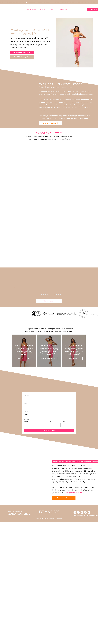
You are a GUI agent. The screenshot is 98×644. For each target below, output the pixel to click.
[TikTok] (89, 512)
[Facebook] (82, 512)
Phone (26, 411)
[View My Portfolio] (49, 301)
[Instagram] (78, 512)
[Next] (83, 288)
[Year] (68, 425)
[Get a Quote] (74, 358)
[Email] (48, 406)
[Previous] (14, 288)
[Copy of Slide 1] (41, 295)
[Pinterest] (75, 512)
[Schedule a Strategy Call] (22, 52)
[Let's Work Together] (51, 123)
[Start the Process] (24, 358)
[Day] (54, 425)
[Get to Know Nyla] (64, 498)
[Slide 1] (39, 295)
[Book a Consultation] (49, 358)
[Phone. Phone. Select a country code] (27, 415)
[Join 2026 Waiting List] (22, 57)
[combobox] (35, 425)
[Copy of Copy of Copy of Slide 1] (46, 295)
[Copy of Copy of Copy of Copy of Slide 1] (61, 295)
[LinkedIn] (85, 512)
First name (27, 395)
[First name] (48, 398)
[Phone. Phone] (51, 415)
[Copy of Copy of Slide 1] (37, 295)
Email (25, 403)
